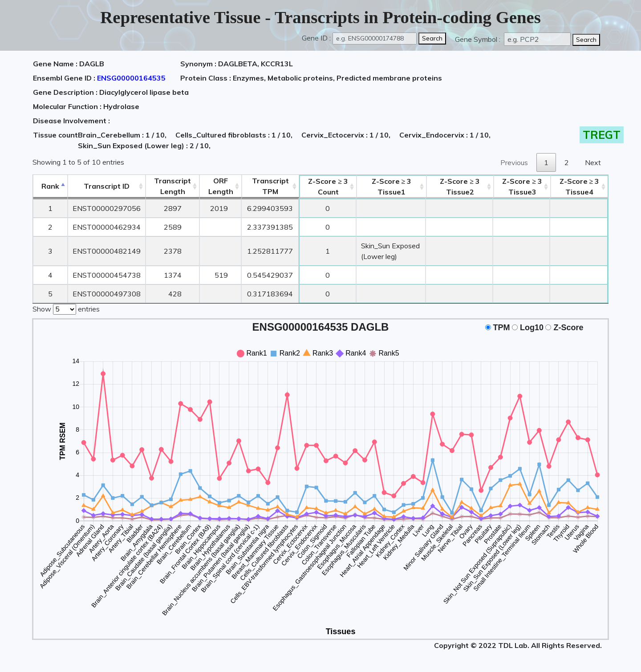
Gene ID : (316, 38)
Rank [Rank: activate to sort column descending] (50, 186)
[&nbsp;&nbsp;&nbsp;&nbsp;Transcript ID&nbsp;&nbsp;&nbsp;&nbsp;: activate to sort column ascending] (107, 186)
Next (593, 162)
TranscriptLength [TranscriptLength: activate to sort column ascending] (172, 186)
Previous (514, 162)
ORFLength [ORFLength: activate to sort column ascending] (221, 186)
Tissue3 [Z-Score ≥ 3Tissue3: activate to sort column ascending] (522, 186)
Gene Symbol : (479, 39)
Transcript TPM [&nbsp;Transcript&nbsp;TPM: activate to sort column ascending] (270, 186)
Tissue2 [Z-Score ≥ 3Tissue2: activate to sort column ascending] (460, 186)
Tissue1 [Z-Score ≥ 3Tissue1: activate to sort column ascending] (392, 186)
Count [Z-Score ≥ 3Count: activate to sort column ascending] (328, 186)
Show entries (66, 308)
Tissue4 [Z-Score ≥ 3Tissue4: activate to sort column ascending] (580, 186)
